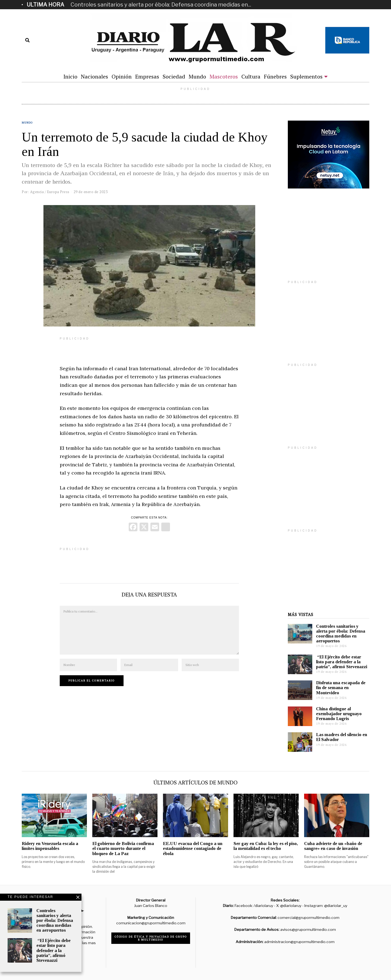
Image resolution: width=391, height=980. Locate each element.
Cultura (251, 76)
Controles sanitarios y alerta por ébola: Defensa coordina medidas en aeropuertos (341, 634)
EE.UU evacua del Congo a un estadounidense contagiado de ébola (193, 848)
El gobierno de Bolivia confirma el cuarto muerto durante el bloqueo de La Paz (123, 848)
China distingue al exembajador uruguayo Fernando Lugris (339, 714)
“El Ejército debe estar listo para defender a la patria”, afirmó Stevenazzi (342, 662)
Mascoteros (224, 76)
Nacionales (94, 76)
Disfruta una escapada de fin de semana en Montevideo (341, 688)
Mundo (197, 76)
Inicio (70, 76)
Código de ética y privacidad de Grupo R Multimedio (151, 938)
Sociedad (174, 76)
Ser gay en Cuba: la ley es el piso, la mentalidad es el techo (266, 846)
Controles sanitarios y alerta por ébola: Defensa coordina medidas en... (161, 5)
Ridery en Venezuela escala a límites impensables (50, 846)
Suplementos (306, 76)
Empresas (147, 76)
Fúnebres (275, 76)
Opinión (122, 76)
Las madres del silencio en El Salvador (342, 737)
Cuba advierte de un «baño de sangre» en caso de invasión (333, 846)
